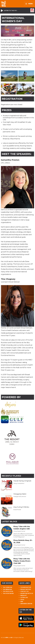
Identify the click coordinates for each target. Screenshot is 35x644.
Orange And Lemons (20, 496)
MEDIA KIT (24, 595)
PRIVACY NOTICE (26, 589)
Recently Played (11, 476)
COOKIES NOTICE (26, 587)
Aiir (12, 637)
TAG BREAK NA (7, 589)
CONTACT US (24, 591)
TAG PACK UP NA (8, 591)
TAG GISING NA (7, 587)
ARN (22, 602)
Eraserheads (17, 510)
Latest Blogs (9, 522)
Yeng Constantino (19, 483)
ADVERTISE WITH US (27, 593)
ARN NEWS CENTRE (26, 604)
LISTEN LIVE (24, 598)
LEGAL (22, 600)
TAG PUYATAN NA (8, 593)
